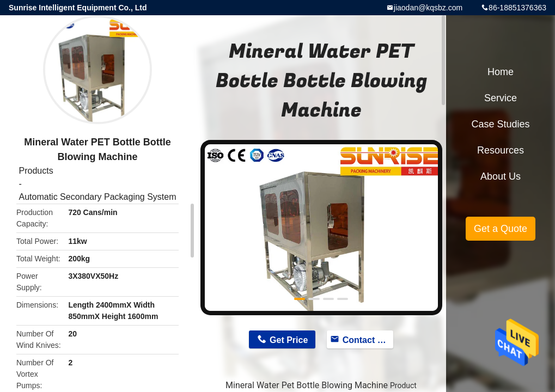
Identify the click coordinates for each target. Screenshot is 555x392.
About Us (501, 176)
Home (501, 72)
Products (36, 171)
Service (501, 98)
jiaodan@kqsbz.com (428, 8)
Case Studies (500, 124)
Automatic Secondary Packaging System (97, 197)
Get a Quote (501, 229)
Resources (501, 150)
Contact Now (368, 340)
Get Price (289, 340)
